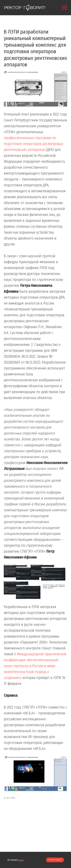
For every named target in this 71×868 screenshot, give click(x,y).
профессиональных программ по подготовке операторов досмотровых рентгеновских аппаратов (34, 144)
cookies (21, 860)
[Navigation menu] (65, 8)
